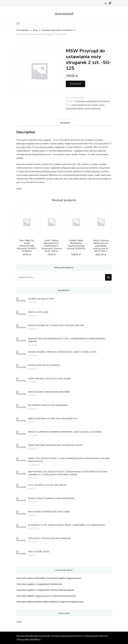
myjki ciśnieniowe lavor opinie (85, 105)
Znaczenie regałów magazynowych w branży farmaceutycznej (46, 596)
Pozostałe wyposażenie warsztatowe (92, 101)
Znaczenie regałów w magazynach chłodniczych (39, 584)
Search (108, 277)
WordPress (35, 640)
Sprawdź (75, 84)
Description (65, 123)
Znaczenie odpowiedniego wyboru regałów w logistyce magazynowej (50, 602)
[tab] (65, 123)
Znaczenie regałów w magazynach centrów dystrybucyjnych (45, 590)
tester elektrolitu (92, 108)
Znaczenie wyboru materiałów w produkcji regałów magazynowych (49, 578)
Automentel (64, 14)
